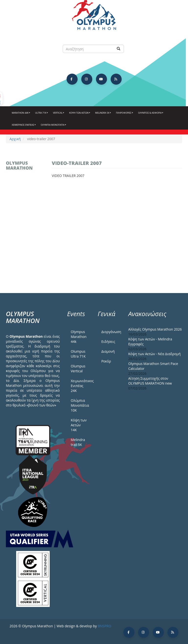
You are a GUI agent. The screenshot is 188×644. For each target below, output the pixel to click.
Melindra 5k (103, 115)
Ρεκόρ (106, 361)
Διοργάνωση (111, 332)
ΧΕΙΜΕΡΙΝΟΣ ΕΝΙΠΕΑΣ (23, 127)
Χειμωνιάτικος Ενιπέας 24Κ (81, 386)
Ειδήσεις (108, 342)
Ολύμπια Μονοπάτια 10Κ (80, 405)
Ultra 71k (41, 115)
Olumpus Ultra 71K (78, 354)
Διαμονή (108, 351)
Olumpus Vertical (78, 369)
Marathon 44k (21, 115)
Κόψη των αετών (79, 115)
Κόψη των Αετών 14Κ (79, 425)
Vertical (58, 115)
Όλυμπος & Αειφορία (150, 115)
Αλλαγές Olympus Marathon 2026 (155, 329)
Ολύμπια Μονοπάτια (53, 127)
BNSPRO (104, 626)
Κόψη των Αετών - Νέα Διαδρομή (154, 354)
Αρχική (15, 139)
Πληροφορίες (124, 115)
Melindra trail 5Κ (78, 442)
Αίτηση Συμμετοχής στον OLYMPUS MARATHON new (150, 381)
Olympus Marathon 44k (79, 337)
